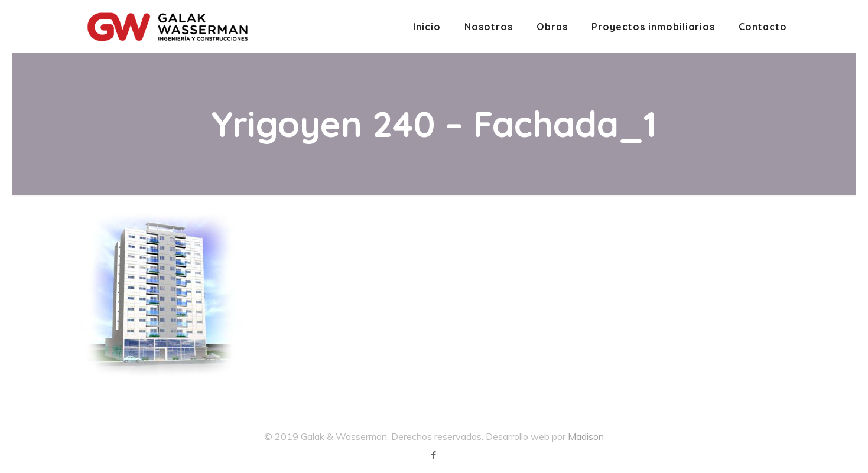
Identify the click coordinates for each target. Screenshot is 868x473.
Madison (586, 436)
